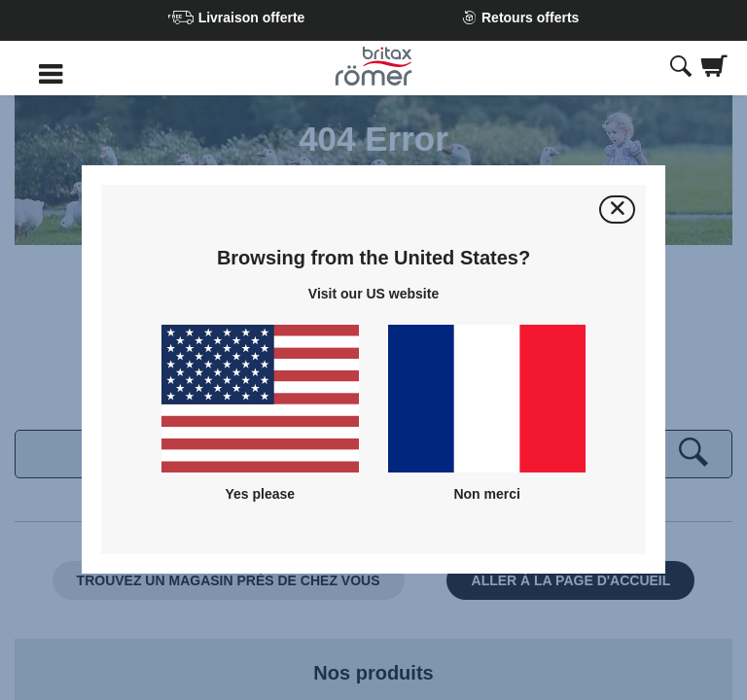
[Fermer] (617, 210)
